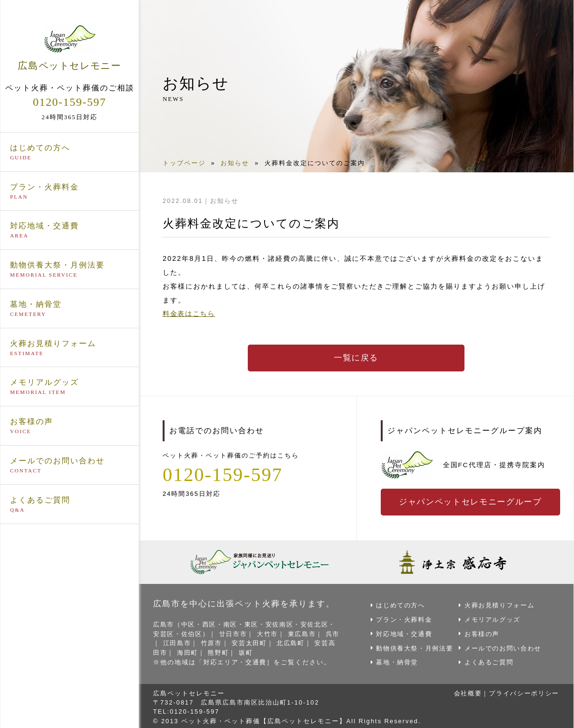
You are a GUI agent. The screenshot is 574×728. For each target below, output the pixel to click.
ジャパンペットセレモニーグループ (472, 502)
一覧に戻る (356, 358)
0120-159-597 (70, 102)
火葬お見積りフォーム (70, 348)
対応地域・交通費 (70, 231)
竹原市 (219, 642)
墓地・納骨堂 (70, 309)
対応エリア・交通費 (236, 660)
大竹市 (270, 633)
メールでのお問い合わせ (70, 466)
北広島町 (300, 642)
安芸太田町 (258, 642)
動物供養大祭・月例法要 (70, 270)
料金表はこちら (189, 314)
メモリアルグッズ (70, 387)
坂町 (254, 651)
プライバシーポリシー (523, 691)
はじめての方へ (70, 152)
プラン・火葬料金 (70, 191)
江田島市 (185, 642)
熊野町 (226, 651)
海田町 (195, 651)
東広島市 (305, 633)
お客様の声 (70, 426)
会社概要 (466, 691)
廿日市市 (235, 633)
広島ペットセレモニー (70, 47)
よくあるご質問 (70, 505)
